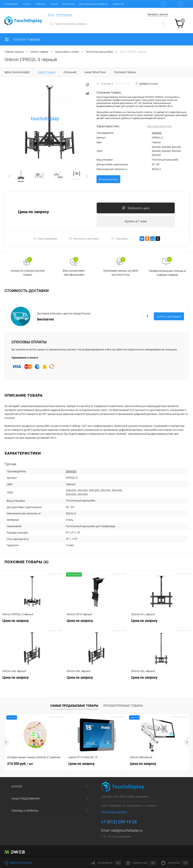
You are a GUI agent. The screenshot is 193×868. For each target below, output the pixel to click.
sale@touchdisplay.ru (127, 831)
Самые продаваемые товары (74, 706)
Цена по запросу (34, 212)
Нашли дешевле (45, 239)
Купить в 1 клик (136, 222)
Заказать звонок (158, 14)
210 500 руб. (20, 764)
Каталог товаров (22, 39)
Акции (54, 4)
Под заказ (119, 239)
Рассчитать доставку (84, 239)
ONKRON (157, 133)
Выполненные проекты (94, 4)
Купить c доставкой (169, 317)
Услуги (27, 4)
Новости (41, 4)
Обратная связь (18, 863)
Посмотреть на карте (114, 812)
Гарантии (118, 4)
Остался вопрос (108, 179)
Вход (51, 15)
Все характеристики (159, 126)
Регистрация (64, 15)
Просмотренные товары (123, 706)
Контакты (69, 4)
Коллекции (11, 4)
